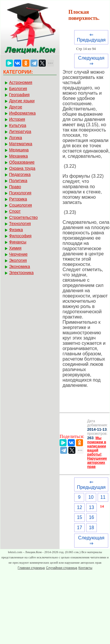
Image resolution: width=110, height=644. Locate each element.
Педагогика (20, 174)
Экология (18, 260)
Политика (18, 181)
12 (79, 507)
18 (92, 528)
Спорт (15, 211)
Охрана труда (22, 168)
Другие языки (22, 101)
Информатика (22, 113)
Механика (18, 156)
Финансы (18, 242)
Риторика (18, 199)
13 (92, 507)
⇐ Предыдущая (91, 37)
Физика (16, 230)
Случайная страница (62, 568)
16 (92, 517)
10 (91, 497)
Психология (20, 193)
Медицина (19, 150)
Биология (18, 89)
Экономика (20, 266)
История (17, 119)
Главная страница (31, 568)
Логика (16, 138)
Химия (15, 248)
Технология (20, 224)
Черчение (18, 254)
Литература (20, 131)
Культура (18, 125)
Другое (16, 107)
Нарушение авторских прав (97, 463)
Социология (21, 205)
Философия (20, 236)
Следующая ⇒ (91, 61)
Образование (22, 162)
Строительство (23, 217)
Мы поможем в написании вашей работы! (97, 446)
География (19, 95)
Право (15, 187)
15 (79, 517)
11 (103, 497)
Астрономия (21, 82)
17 (79, 528)
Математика (21, 144)
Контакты (85, 568)
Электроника (21, 273)
